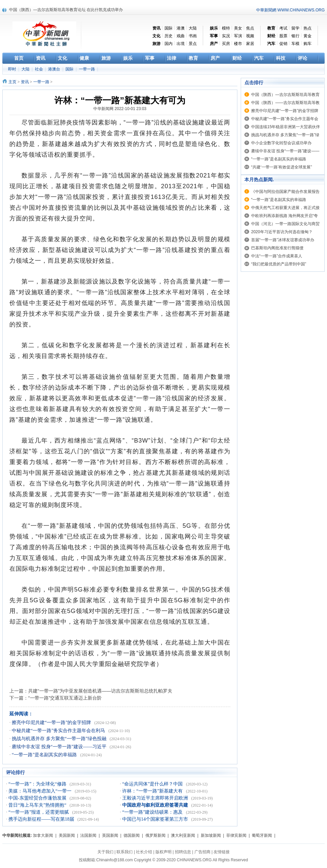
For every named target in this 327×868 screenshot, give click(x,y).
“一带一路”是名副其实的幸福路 (45, 755)
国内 (169, 44)
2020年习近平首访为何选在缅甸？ (282, 232)
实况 (226, 36)
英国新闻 (110, 835)
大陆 (193, 28)
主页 (12, 82)
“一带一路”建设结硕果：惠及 (153, 812)
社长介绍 (144, 852)
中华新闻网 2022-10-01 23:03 (120, 109)
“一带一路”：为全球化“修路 (38, 784)
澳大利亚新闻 (183, 835)
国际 (169, 28)
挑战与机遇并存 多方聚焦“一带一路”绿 (285, 135)
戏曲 (181, 36)
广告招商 (202, 852)
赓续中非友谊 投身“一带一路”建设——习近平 (60, 747)
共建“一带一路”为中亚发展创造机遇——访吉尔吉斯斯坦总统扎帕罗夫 (100, 691)
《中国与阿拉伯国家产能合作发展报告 (285, 192)
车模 (295, 44)
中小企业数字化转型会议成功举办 (281, 143)
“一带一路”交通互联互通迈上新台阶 (65, 698)
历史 (169, 36)
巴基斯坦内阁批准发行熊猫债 (277, 248)
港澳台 (55, 69)
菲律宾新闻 (236, 835)
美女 (238, 28)
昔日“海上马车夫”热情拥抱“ (38, 805)
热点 (308, 28)
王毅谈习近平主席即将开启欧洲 (156, 798)
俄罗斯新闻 (155, 835)
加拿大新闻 (43, 835)
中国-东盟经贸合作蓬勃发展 (38, 798)
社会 (39, 69)
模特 (226, 28)
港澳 (181, 28)
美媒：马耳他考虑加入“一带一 (41, 791)
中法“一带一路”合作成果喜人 (277, 256)
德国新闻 (132, 835)
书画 (193, 36)
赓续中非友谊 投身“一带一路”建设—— (285, 151)
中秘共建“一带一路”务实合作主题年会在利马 (59, 731)
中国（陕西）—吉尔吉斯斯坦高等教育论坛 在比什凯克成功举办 (66, 10)
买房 (226, 44)
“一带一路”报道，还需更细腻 (39, 812)
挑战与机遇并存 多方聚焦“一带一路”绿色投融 (60, 739)
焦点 (250, 28)
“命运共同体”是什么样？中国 (153, 784)
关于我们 (105, 852)
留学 (295, 28)
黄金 (308, 36)
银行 (295, 36)
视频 (250, 36)
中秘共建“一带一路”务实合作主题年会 (285, 119)
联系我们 (125, 852)
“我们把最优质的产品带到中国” (279, 264)
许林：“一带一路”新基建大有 (153, 791)
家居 (250, 44)
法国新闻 (88, 835)
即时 (13, 69)
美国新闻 (67, 835)
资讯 (25, 82)
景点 (193, 44)
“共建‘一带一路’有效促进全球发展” (282, 167)
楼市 (238, 44)
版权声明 (163, 852)
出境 (181, 44)
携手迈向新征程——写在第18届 (42, 819)
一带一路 (87, 69)
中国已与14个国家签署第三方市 (156, 819)
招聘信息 (183, 852)
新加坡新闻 (211, 835)
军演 (238, 36)
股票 (283, 36)
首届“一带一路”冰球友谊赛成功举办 (283, 240)
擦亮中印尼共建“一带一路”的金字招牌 (52, 723)
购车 (308, 44)
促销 (283, 44)
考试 (283, 28)
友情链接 (222, 852)
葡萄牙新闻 (262, 835)
